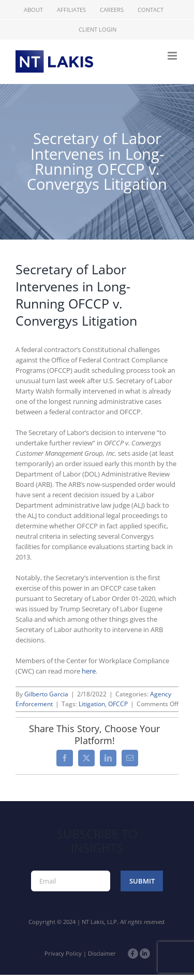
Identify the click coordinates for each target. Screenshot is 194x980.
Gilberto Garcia (46, 694)
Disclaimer (102, 953)
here (89, 671)
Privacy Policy (63, 953)
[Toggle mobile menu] (173, 56)
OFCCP (118, 704)
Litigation (92, 704)
